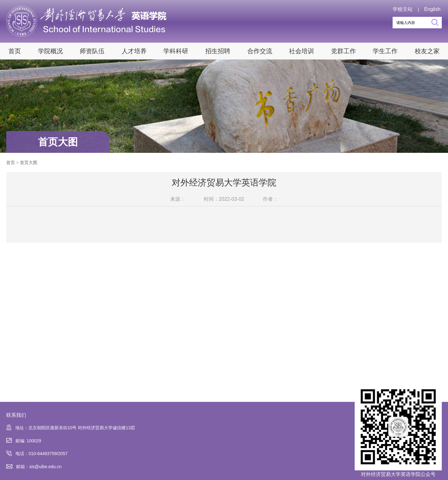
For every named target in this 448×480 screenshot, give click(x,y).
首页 (15, 51)
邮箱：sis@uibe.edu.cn (34, 467)
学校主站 (403, 9)
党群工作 (343, 51)
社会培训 (301, 51)
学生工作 (385, 51)
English (432, 9)
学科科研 (176, 51)
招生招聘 (218, 51)
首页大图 (58, 142)
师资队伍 (92, 51)
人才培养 (134, 51)
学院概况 (50, 51)
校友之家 (427, 51)
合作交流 (260, 51)
